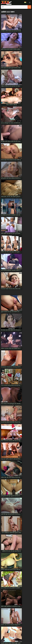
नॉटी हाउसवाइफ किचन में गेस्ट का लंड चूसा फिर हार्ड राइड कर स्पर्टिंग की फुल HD (16, 494)
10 (18, 317)
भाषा (25, 2)
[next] (22, 317)
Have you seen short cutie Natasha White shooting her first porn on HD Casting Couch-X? (16, 504)
